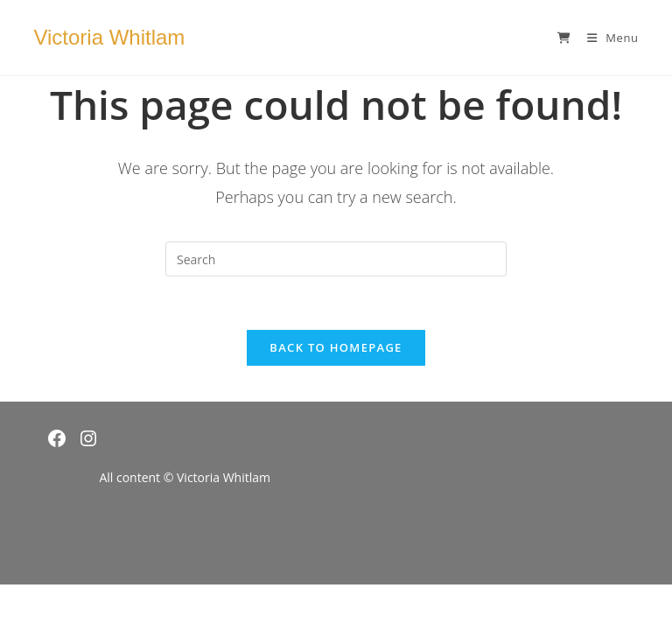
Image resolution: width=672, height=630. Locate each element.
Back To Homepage (336, 347)
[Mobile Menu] (606, 38)
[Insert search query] (336, 259)
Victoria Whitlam (109, 37)
